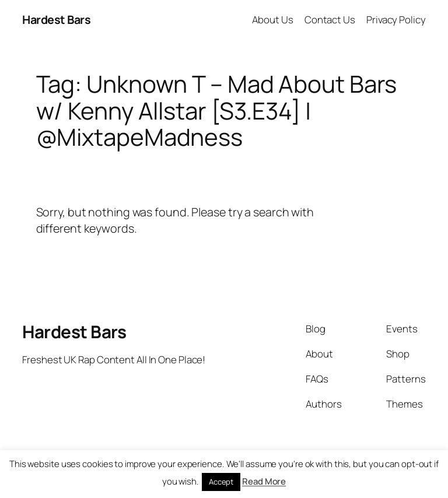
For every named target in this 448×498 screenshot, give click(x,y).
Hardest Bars (56, 20)
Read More (264, 481)
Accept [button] (221, 482)
